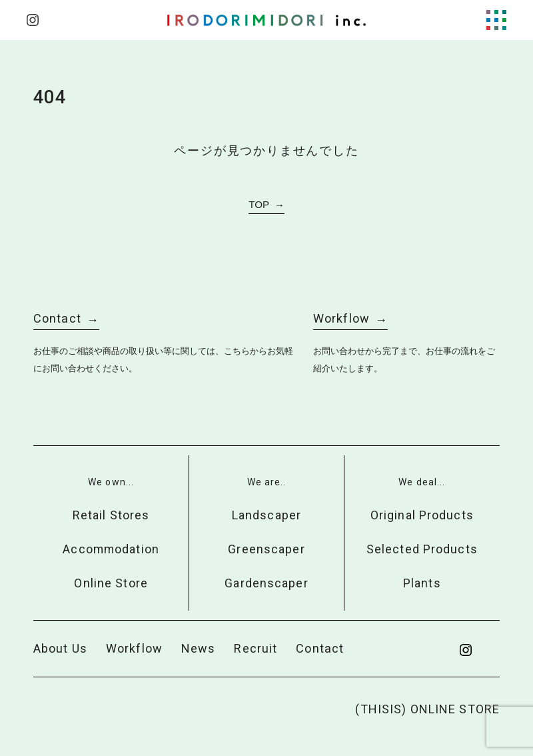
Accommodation (111, 549)
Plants (422, 583)
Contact (57, 318)
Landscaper (266, 515)
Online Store (111, 583)
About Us (60, 648)
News (198, 648)
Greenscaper (266, 549)
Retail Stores (111, 515)
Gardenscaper (266, 583)
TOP (259, 204)
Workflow (341, 318)
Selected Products (422, 549)
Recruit (256, 648)
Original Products (422, 515)
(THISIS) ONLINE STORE (427, 709)
